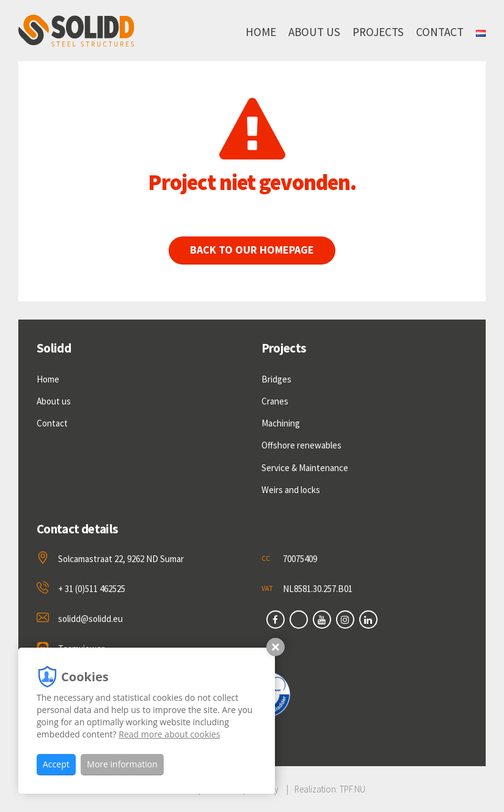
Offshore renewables (301, 445)
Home (261, 32)
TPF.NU (352, 789)
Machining (281, 423)
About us (314, 32)
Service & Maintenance (305, 468)
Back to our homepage (260, 250)
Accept (56, 764)
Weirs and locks (291, 490)
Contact (440, 32)
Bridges (276, 379)
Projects (378, 32)
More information (122, 764)
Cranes (275, 401)
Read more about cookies (169, 734)
